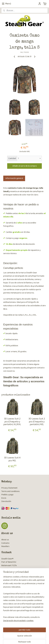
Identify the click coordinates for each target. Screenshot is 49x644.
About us (5, 540)
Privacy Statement (9, 488)
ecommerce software (35, 635)
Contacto (5, 543)
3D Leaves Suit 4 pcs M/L (12, 459)
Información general (14, 178)
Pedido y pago (7, 495)
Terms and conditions (10, 491)
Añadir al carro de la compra (24, 166)
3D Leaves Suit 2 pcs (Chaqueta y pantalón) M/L (37, 422)
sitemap (23, 635)
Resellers (5, 546)
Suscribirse (8, 605)
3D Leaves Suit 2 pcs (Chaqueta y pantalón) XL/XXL (12, 422)
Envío (4, 498)
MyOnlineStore (25, 639)
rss (27, 635)
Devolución (6, 501)
